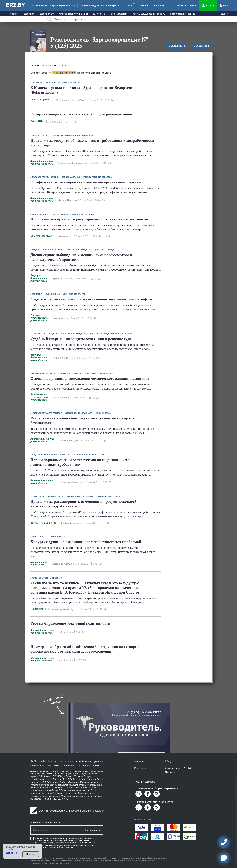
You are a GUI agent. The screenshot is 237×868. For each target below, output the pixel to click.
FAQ (168, 761)
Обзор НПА (29, 14)
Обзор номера (47, 14)
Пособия (159, 6)
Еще (223, 14)
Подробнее (12, 853)
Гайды (129, 6)
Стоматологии (119, 14)
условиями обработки (65, 840)
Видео (144, 6)
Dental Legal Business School (149, 14)
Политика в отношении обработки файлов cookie (128, 861)
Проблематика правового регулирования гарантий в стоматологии (89, 219)
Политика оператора (86, 861)
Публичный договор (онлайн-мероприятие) (143, 858)
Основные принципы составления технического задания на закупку (90, 378)
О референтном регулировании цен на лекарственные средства (86, 182)
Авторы (139, 761)
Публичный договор (105, 858)
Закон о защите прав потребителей (50, 863)
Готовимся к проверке (183, 14)
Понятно (31, 854)
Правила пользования (78, 858)
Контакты (141, 768)
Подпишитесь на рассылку (45, 822)
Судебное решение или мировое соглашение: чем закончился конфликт (93, 299)
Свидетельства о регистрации (47, 858)
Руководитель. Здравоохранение (52, 6)
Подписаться (92, 830)
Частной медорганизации (73, 14)
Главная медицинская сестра (98, 6)
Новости (14, 14)
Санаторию (99, 14)
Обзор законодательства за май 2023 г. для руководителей (81, 114)
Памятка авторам (40, 861)
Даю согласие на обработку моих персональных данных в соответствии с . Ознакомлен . (65, 843)
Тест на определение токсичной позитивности (70, 623)
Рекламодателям (63, 861)
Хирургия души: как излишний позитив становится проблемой (86, 542)
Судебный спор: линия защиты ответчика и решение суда (81, 339)
